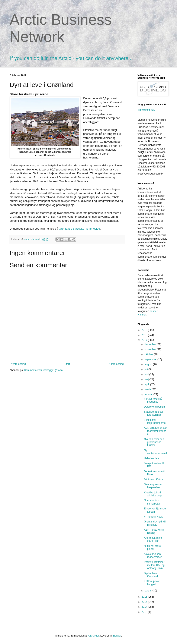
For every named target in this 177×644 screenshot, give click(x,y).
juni (147, 374)
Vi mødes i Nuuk (153, 517)
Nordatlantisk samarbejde (152, 502)
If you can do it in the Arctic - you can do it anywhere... (71, 58)
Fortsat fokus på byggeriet (153, 400)
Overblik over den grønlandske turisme (154, 442)
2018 (145, 335)
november (151, 349)
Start (67, 364)
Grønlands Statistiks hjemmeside (79, 229)
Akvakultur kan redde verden (153, 556)
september (151, 359)
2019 (145, 330)
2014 (145, 607)
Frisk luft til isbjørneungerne (155, 421)
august (149, 364)
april (147, 384)
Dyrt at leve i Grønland (151, 575)
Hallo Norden (151, 458)
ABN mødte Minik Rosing (154, 531)
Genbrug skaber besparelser (153, 486)
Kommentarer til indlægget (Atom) (44, 370)
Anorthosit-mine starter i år (153, 539)
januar (149, 591)
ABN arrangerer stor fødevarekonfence (155, 431)
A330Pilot (94, 636)
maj (147, 379)
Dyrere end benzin (154, 407)
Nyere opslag (18, 364)
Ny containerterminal (155, 452)
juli (147, 369)
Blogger (117, 636)
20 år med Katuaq (154, 480)
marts (148, 389)
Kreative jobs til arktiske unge (153, 494)
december (151, 344)
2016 (145, 597)
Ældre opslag (116, 364)
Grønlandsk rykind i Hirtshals (155, 523)
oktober (149, 354)
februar (149, 394)
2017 (145, 340)
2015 (145, 602)
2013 (145, 612)
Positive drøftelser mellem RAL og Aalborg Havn (154, 565)
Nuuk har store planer (152, 547)
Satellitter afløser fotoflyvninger (154, 413)
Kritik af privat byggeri (152, 583)
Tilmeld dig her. (146, 110)
